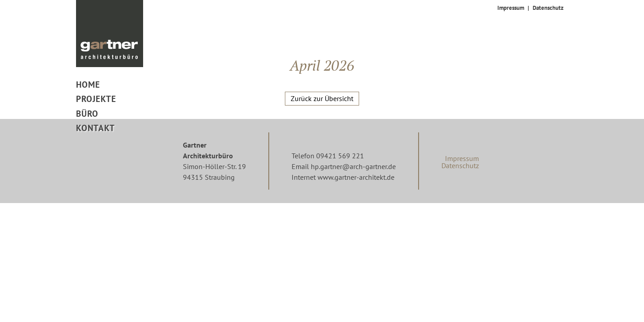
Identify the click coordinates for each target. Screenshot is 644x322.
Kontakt (95, 128)
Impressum (511, 8)
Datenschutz (548, 8)
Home (88, 85)
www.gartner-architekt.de (356, 177)
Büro (87, 114)
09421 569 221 (340, 156)
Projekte (96, 99)
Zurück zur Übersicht (322, 98)
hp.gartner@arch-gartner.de (353, 166)
